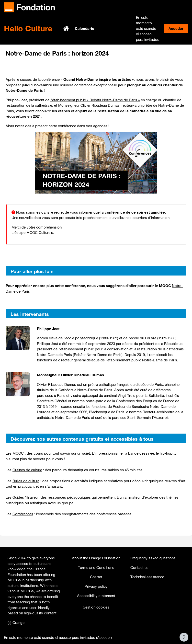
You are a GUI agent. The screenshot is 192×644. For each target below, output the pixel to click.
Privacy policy (96, 586)
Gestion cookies (96, 607)
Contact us (139, 567)
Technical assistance (147, 577)
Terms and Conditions (96, 567)
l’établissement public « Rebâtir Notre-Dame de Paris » (95, 100)
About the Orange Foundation (96, 558)
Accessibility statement (96, 596)
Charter (96, 577)
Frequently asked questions (153, 558)
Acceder (176, 28)
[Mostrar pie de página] (184, 637)
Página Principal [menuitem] (67, 28)
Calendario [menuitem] (85, 28)
